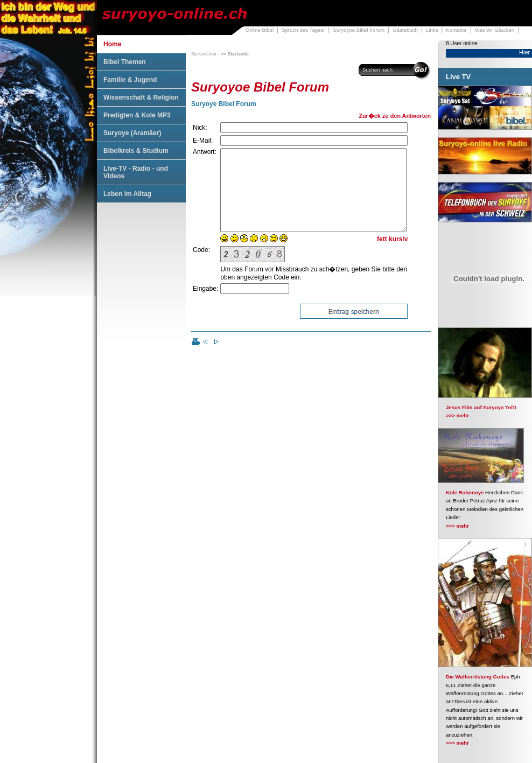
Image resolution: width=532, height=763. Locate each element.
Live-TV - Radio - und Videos (136, 172)
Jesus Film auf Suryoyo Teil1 (481, 407)
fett (382, 255)
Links (432, 30)
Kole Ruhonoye (465, 492)
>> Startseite (235, 54)
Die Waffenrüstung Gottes (478, 677)
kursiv (398, 255)
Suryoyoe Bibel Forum (359, 30)
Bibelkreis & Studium (136, 151)
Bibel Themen (125, 62)
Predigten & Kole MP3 (137, 115)
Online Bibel (260, 30)
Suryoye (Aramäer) (132, 133)
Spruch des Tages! (303, 30)
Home (112, 44)
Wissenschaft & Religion (141, 97)
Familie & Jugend (130, 80)
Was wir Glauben (495, 30)
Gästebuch (405, 30)
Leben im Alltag (127, 194)
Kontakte (456, 30)
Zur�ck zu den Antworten (395, 116)
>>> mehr (457, 415)
